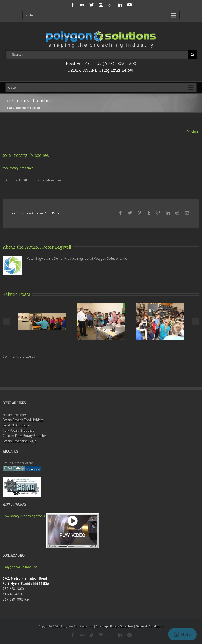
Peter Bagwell (57, 247)
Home (9, 108)
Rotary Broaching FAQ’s (19, 441)
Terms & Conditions (150, 626)
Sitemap (102, 626)
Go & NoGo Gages (17, 425)
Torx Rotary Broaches (18, 430)
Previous (193, 132)
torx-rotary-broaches (18, 168)
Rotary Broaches (15, 415)
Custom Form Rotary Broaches (25, 436)
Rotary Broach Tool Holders (23, 420)
